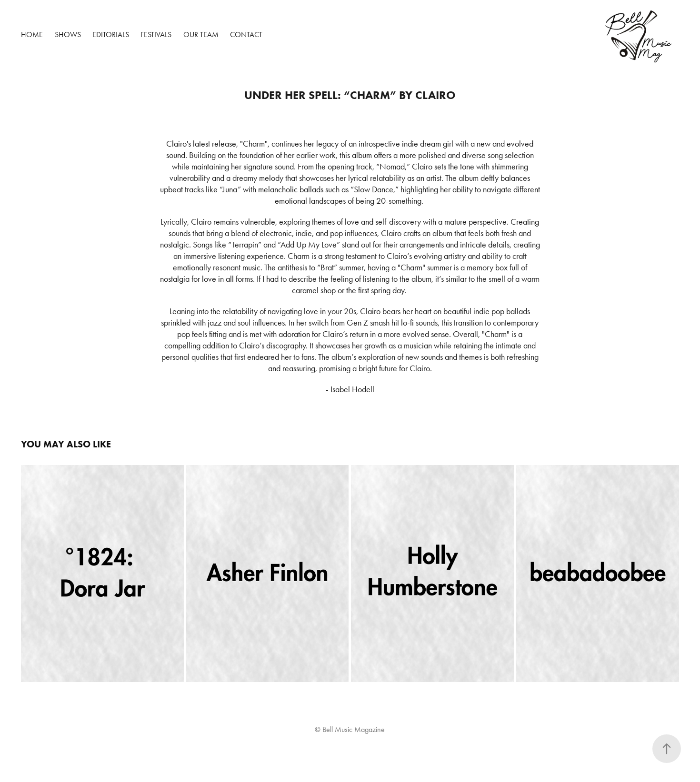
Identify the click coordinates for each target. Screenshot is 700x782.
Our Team (201, 35)
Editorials (111, 35)
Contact (246, 35)
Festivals (156, 35)
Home (32, 35)
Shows (68, 35)
